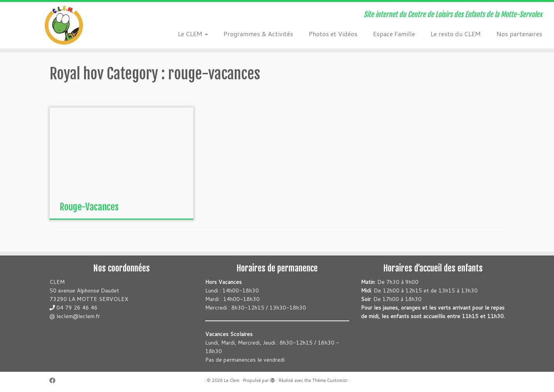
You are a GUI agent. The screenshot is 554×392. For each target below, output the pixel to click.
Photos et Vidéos (333, 34)
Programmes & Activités (258, 34)
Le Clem (232, 380)
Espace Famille (394, 34)
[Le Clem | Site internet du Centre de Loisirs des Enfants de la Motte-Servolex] (64, 25)
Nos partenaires (519, 34)
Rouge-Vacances (89, 207)
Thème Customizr (330, 380)
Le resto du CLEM (456, 34)
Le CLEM (193, 34)
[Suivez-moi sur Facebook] (55, 381)
